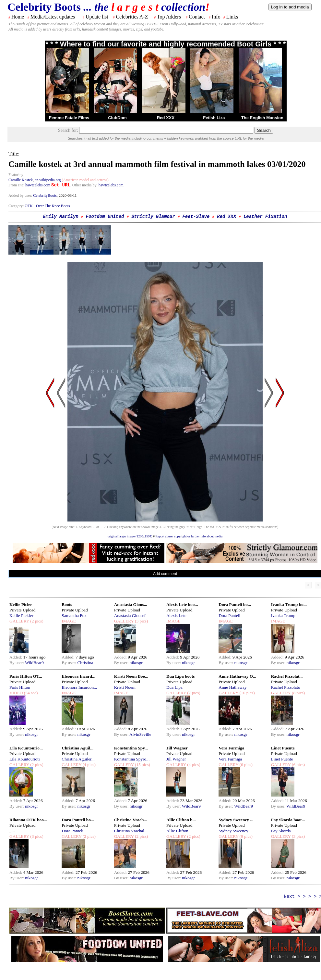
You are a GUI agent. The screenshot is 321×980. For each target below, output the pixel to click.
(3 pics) (141, 621)
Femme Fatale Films (69, 118)
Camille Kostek (21, 180)
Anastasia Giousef (130, 616)
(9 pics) (245, 836)
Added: (16, 657)
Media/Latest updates (53, 17)
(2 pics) (36, 621)
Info (216, 17)
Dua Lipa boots (180, 676)
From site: (16, 185)
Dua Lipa (174, 687)
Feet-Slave (196, 217)
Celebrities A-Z (132, 17)
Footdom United (105, 217)
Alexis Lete (176, 616)
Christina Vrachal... (131, 831)
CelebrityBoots (45, 195)
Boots (67, 604)
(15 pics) (142, 765)
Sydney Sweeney (233, 831)
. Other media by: (84, 185)
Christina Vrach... (131, 820)
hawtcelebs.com (38, 185)
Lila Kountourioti (25, 759)
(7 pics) (193, 693)
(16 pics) (246, 693)
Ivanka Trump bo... (289, 604)
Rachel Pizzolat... (287, 676)
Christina (85, 663)
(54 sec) (30, 693)
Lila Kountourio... (26, 748)
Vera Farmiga (231, 748)
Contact (197, 17)
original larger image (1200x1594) (130, 536)
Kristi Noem (125, 687)
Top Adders (169, 17)
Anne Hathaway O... (237, 676)
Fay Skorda (281, 831)
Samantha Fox (74, 616)
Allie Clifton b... (181, 820)
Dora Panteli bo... (235, 604)
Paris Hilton (20, 687)
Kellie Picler (21, 604)
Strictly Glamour (153, 217)
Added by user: (21, 195)
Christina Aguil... (77, 748)
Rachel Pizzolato (286, 687)
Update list (97, 17)
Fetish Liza (214, 118)
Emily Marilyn (61, 217)
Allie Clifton (177, 831)
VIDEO (16, 693)
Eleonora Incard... (78, 676)
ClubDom (117, 118)
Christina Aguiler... (78, 759)
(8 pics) (298, 693)
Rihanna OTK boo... (28, 820)
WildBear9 (34, 663)
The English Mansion (262, 118)
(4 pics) (89, 765)
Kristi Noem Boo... (131, 676)
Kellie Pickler (21, 616)
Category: (17, 206)
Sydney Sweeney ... (236, 820)
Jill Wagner (177, 748)
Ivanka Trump (283, 616)
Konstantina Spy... (131, 748)
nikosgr (136, 663)
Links (232, 17)
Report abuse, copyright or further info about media (189, 536)
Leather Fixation (265, 217)
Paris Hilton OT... (26, 676)
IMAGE (69, 621)
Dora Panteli (229, 616)
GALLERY (19, 621)
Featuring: (16, 175)
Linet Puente (283, 748)
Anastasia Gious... (131, 604)
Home (18, 17)
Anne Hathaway (232, 687)
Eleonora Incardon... (79, 687)
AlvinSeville (140, 734)
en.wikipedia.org (48, 180)
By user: (17, 663)
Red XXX (166, 118)
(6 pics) (245, 765)
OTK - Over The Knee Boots (47, 206)
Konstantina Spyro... (132, 759)
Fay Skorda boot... (288, 820)
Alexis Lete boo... (182, 604)
